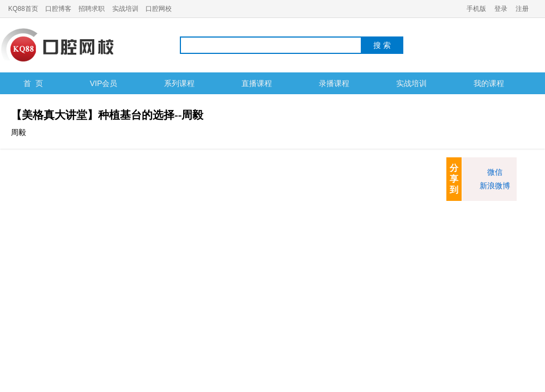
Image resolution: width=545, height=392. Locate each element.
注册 (522, 9)
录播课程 (334, 83)
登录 (501, 9)
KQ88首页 (23, 9)
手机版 (476, 9)
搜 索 (382, 45)
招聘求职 (92, 9)
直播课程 (257, 83)
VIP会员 (104, 83)
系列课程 (179, 83)
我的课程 (489, 83)
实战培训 (125, 9)
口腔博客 (58, 9)
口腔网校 (159, 9)
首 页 (33, 83)
